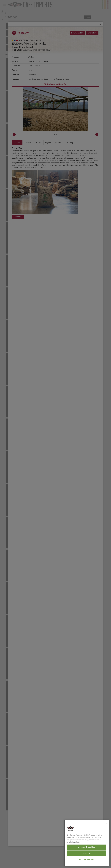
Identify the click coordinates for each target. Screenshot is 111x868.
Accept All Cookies (87, 847)
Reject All (87, 853)
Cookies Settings (87, 859)
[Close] (106, 823)
